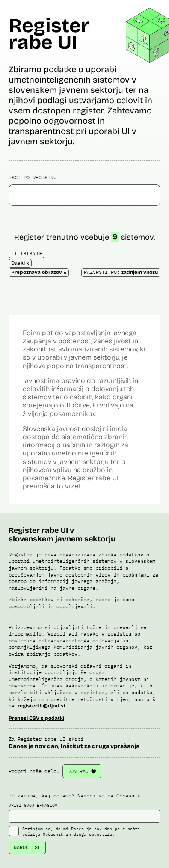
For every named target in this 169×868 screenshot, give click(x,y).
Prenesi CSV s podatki (36, 718)
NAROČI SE (27, 847)
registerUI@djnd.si (41, 706)
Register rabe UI (49, 34)
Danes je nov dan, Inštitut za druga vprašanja (74, 746)
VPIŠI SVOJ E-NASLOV (84, 813)
